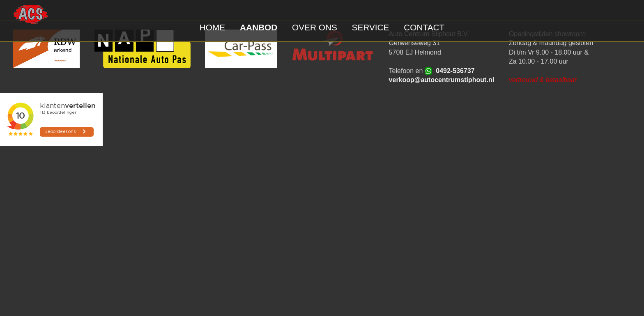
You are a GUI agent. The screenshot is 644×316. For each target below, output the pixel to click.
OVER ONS (315, 27)
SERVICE (371, 27)
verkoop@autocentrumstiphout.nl (442, 80)
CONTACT (424, 27)
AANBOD (259, 27)
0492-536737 (455, 71)
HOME (212, 27)
